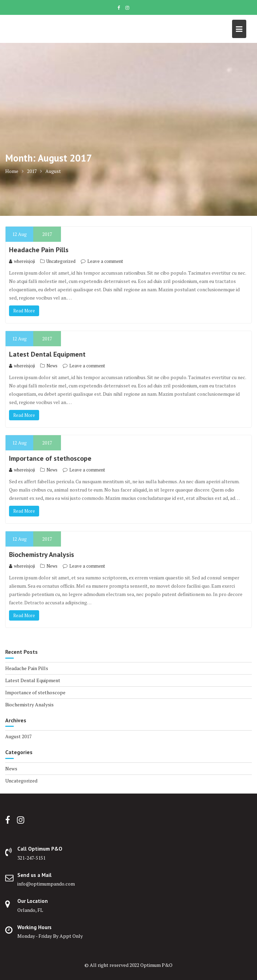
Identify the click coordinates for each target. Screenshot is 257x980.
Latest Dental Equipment (47, 354)
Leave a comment (105, 261)
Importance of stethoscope (50, 458)
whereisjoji (22, 261)
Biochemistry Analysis (42, 555)
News (52, 366)
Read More (24, 311)
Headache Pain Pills (39, 250)
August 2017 (18, 736)
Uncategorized (61, 261)
